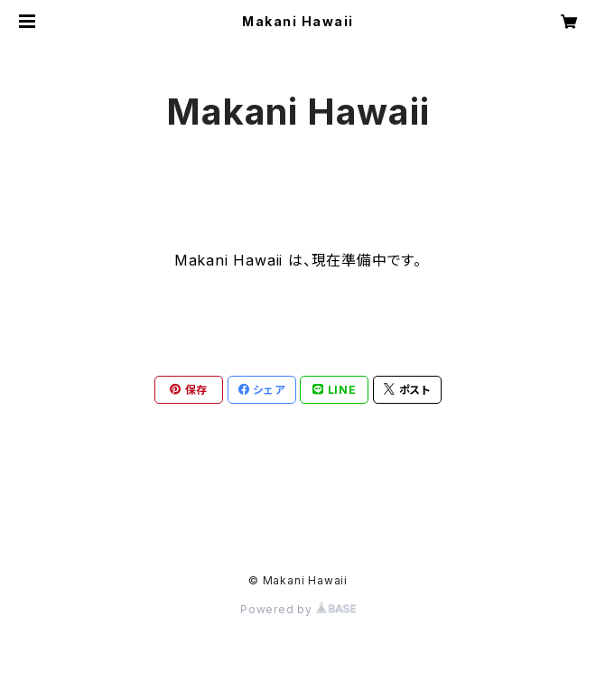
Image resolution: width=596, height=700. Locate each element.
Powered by (298, 609)
